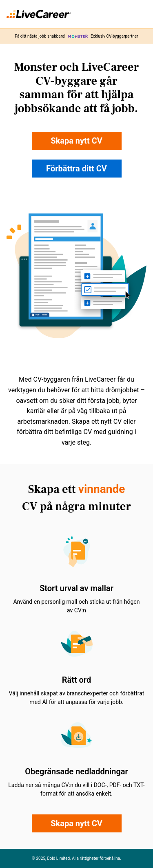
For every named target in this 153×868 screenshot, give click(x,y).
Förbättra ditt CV (76, 169)
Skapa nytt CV (76, 141)
